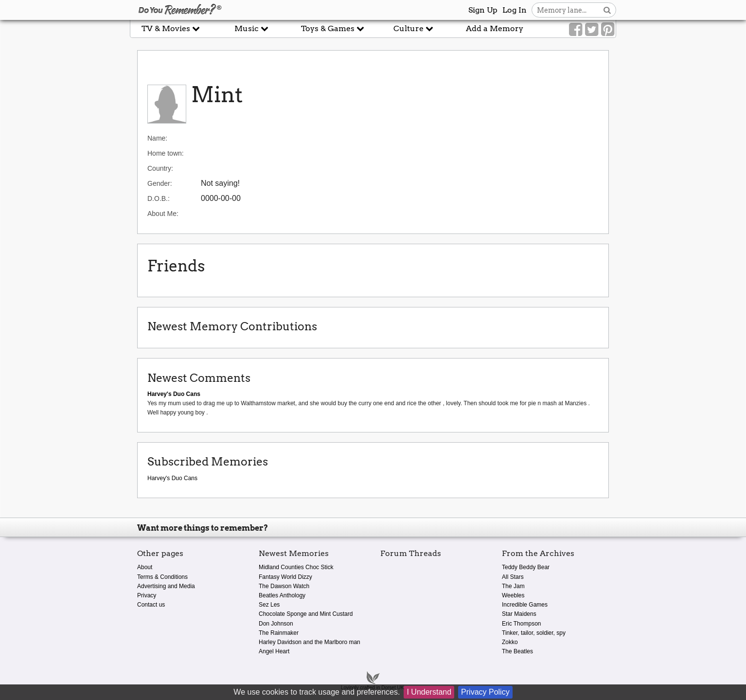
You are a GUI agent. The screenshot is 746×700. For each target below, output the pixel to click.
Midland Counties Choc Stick (296, 567)
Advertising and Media (166, 586)
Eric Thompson (521, 624)
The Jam (513, 586)
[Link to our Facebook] (576, 30)
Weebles (513, 595)
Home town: (166, 153)
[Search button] (607, 10)
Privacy (147, 595)
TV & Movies (171, 28)
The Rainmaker (279, 633)
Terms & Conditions (162, 577)
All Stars (513, 577)
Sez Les (269, 605)
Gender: (160, 183)
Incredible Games (525, 605)
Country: (160, 168)
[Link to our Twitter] (592, 30)
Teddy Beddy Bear (526, 567)
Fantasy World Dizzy (285, 577)
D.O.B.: (159, 198)
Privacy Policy (485, 692)
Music (251, 28)
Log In (515, 10)
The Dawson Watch (284, 586)
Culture (413, 28)
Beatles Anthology (282, 595)
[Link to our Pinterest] (608, 30)
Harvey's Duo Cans (172, 478)
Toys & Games (333, 28)
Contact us (151, 605)
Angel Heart (274, 651)
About (145, 567)
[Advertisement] (65, 220)
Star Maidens (519, 614)
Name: (157, 138)
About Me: (163, 214)
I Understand (429, 692)
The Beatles (517, 651)
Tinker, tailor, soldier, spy (534, 633)
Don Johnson (276, 624)
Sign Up (483, 10)
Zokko (510, 642)
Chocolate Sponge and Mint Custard (306, 614)
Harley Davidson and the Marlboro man (310, 642)
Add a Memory (495, 28)
